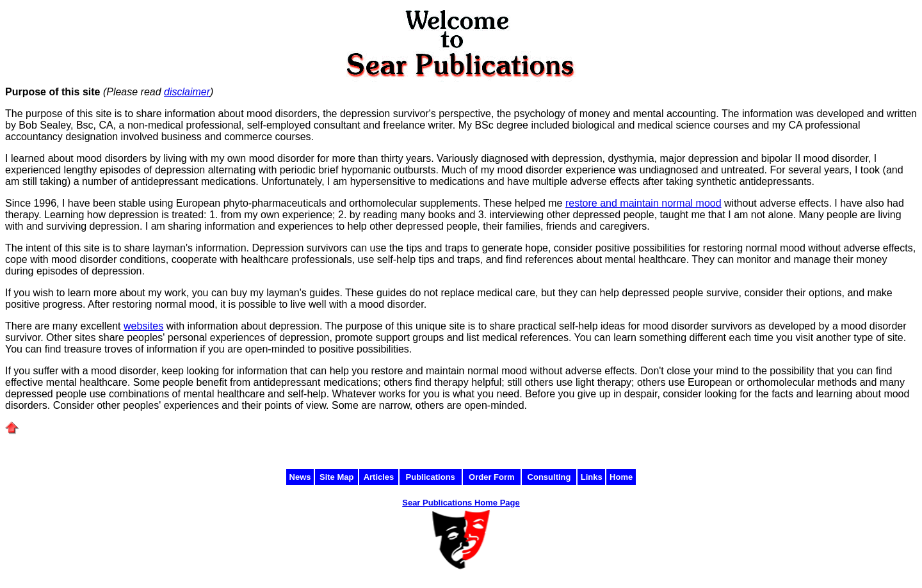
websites (143, 326)
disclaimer (187, 92)
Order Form (492, 477)
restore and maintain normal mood (643, 203)
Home (621, 477)
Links (592, 477)
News (300, 477)
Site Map (336, 477)
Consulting (549, 477)
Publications (431, 477)
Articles (379, 477)
